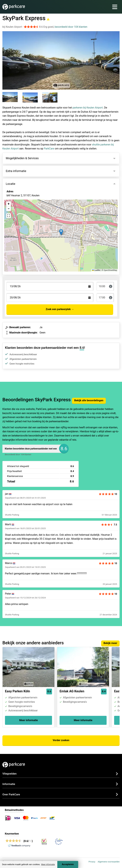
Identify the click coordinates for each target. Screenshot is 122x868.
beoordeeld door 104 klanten (71, 27)
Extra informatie (16, 171)
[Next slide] (116, 58)
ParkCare (49, 149)
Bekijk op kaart (18, 213)
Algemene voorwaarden (109, 862)
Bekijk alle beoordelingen (89, 400)
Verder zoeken (61, 740)
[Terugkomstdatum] (50, 286)
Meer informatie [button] (48, 864)
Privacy (92, 862)
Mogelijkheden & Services (22, 158)
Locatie (11, 184)
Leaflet (96, 270)
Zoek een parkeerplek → (60, 309)
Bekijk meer (110, 643)
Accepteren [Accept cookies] (68, 864)
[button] (61, 232)
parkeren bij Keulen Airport (88, 108)
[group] (12, 98)
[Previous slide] (6, 58)
